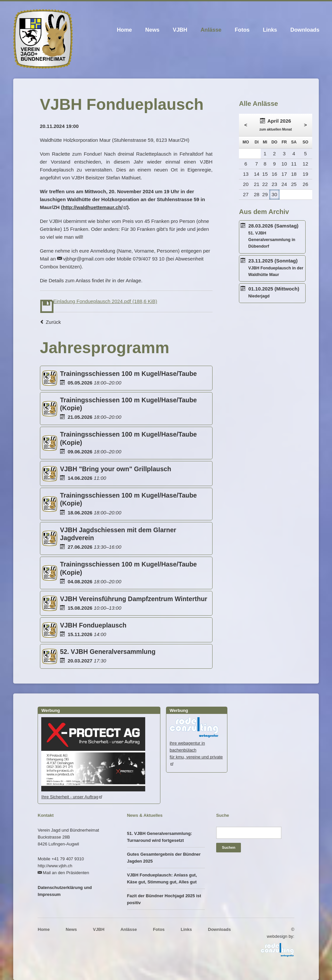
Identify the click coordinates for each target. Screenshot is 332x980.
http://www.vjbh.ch (55, 866)
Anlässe (211, 30)
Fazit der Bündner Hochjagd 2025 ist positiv (164, 899)
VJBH (180, 30)
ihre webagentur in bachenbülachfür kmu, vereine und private (196, 747)
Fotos (242, 30)
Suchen (229, 847)
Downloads (305, 30)
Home (124, 30)
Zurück (53, 322)
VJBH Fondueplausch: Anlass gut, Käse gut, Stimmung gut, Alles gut (162, 878)
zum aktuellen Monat (276, 129)
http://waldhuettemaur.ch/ (93, 207)
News (152, 30)
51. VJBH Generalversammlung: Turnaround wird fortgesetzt (160, 837)
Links (270, 30)
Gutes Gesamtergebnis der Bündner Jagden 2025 (164, 858)
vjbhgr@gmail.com (83, 259)
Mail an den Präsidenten (66, 873)
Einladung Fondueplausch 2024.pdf (105, 301)
